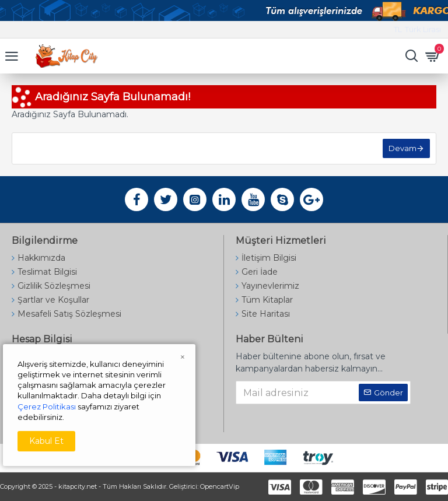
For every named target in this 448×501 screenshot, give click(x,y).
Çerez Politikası (47, 407)
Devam (402, 148)
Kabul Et (46, 441)
